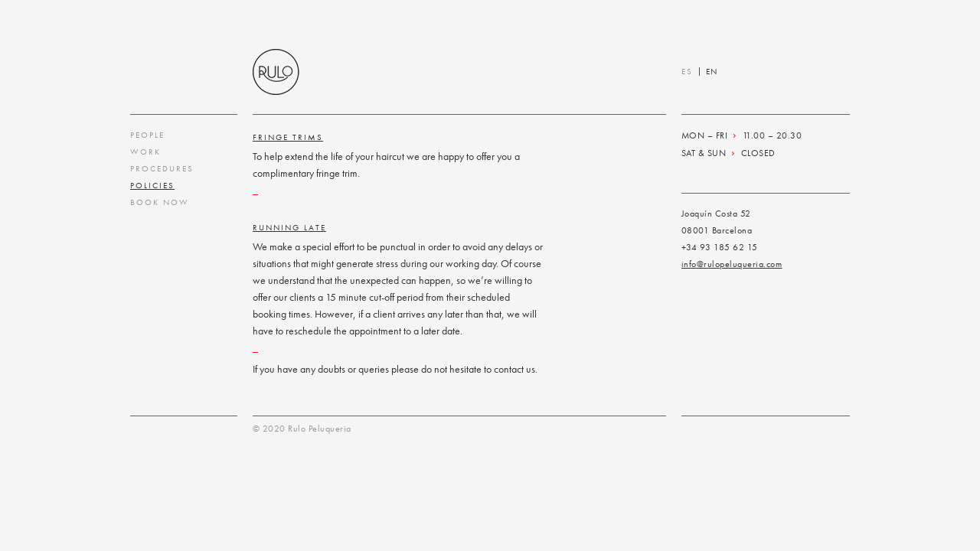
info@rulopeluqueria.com (732, 264)
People (147, 135)
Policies (152, 185)
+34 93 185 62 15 (720, 247)
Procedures (162, 168)
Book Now (160, 202)
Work (145, 152)
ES (687, 72)
